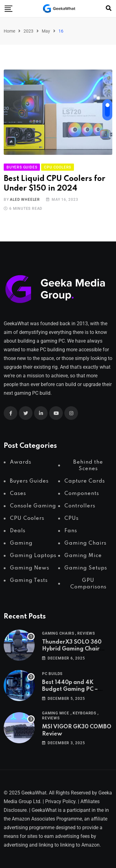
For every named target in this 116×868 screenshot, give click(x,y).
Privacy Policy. (61, 801)
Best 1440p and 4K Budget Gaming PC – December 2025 (70, 689)
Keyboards (84, 713)
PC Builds (52, 674)
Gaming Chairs (58, 633)
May (46, 31)
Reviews (86, 633)
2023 (28, 31)
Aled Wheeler (25, 200)
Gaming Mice (56, 713)
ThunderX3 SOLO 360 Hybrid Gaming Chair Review (72, 649)
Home (9, 31)
